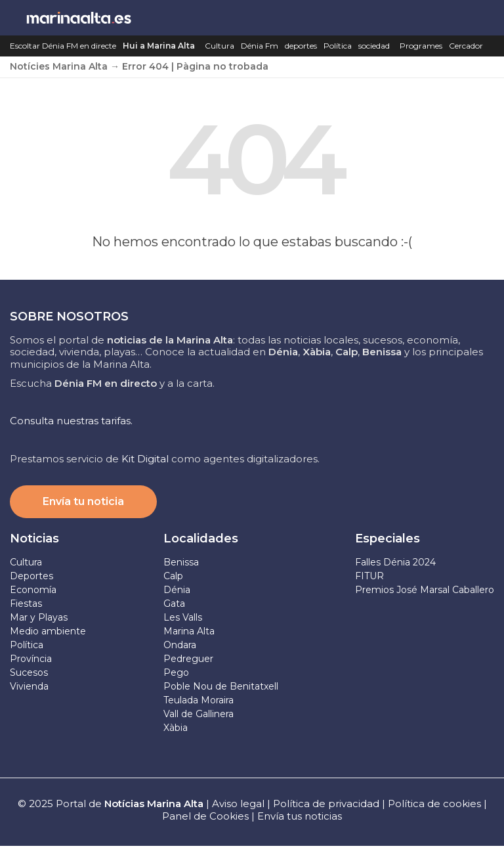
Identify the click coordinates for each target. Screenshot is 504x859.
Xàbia (176, 728)
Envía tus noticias (300, 816)
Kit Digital (145, 459)
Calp (173, 576)
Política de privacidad (327, 804)
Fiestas (26, 604)
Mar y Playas (39, 617)
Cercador (466, 46)
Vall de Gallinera (199, 714)
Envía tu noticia (83, 501)
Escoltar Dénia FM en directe (63, 46)
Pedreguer (188, 659)
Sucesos (29, 672)
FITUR (369, 576)
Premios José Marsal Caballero (425, 590)
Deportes (31, 576)
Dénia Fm (260, 46)
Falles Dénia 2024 (395, 562)
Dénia (177, 590)
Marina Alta (189, 631)
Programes (421, 46)
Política (338, 46)
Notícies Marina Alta (59, 66)
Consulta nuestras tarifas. (71, 421)
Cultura (220, 46)
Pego (176, 672)
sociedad (374, 46)
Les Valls (183, 617)
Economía (33, 590)
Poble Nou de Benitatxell (221, 686)
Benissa (181, 562)
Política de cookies (434, 804)
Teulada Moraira (199, 700)
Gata (174, 604)
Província (31, 659)
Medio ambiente (48, 631)
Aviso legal (238, 804)
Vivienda (29, 686)
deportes (301, 46)
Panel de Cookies (205, 816)
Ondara (180, 645)
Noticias (34, 539)
